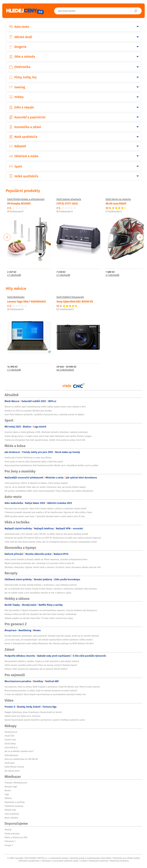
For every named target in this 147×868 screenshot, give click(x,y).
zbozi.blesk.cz (11, 747)
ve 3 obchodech (65, 370)
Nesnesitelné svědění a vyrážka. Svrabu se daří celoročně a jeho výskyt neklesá (42, 661)
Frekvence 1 (10, 841)
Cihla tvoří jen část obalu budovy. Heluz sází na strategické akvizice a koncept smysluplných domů (51, 542)
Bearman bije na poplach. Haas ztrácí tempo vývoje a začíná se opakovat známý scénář (45, 508)
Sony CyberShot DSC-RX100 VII (75, 301)
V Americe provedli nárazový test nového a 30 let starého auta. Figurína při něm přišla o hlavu (48, 512)
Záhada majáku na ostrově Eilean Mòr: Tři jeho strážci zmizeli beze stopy (39, 618)
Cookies (84, 861)
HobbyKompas (11, 755)
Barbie (8, 790)
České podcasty (12, 834)
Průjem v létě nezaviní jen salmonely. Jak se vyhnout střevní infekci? (36, 669)
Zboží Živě (9, 736)
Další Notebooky (16, 297)
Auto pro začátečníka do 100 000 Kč (21, 759)
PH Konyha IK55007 (19, 203)
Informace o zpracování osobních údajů (60, 861)
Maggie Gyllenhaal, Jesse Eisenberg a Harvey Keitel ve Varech (33, 712)
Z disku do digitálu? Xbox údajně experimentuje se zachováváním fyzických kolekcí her (45, 694)
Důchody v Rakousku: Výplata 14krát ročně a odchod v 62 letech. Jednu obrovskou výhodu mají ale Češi (53, 567)
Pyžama (8, 798)
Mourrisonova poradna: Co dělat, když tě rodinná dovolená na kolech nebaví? (41, 691)
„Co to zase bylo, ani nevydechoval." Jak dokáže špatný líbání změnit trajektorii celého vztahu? (49, 640)
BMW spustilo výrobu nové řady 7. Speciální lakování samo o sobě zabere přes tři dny (45, 516)
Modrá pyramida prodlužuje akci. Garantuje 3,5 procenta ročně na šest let (39, 563)
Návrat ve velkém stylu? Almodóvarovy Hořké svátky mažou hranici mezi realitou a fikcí (45, 407)
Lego (7, 794)
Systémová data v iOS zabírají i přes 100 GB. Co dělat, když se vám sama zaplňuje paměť (46, 534)
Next (140, 237)
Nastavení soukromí (99, 861)
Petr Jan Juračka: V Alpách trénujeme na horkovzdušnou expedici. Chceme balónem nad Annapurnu (51, 610)
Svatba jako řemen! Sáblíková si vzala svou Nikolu (28, 458)
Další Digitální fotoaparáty (70, 297)
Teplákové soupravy (14, 806)
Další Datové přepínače (69, 199)
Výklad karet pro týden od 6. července (22, 716)
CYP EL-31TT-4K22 (67, 203)
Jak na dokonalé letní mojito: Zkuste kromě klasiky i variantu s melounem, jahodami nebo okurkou (51, 589)
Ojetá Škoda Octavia (14, 767)
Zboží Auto (10, 763)
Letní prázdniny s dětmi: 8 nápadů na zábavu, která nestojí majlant (36, 483)
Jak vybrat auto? (12, 771)
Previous (7, 237)
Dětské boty (10, 810)
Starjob (8, 830)
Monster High (11, 787)
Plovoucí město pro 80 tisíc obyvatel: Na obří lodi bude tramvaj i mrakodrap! (41, 614)
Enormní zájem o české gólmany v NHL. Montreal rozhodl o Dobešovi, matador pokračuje (46, 432)
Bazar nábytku (11, 818)
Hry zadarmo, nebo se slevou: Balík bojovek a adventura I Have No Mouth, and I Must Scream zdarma (52, 687)
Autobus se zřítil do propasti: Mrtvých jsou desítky (28, 411)
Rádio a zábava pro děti (16, 837)
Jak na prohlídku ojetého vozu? (19, 751)
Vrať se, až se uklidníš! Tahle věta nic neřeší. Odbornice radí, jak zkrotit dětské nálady (45, 487)
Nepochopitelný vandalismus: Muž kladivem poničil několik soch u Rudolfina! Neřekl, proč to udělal (51, 465)
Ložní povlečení (12, 814)
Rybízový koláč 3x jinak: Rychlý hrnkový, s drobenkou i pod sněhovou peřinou (41, 585)
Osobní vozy (10, 740)
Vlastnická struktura (119, 861)
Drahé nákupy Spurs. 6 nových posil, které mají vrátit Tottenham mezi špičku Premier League (48, 436)
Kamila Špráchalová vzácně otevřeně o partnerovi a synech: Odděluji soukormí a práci (45, 720)
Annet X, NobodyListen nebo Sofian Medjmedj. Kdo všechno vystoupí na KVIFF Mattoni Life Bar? (49, 643)
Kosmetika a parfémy (15, 802)
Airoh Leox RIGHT (116, 203)
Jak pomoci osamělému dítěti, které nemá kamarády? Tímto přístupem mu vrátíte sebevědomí (49, 491)
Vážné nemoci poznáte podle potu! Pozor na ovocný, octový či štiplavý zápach (41, 665)
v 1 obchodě (14, 275)
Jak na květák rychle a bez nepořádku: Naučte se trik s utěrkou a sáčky (38, 593)
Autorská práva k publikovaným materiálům (91, 858)
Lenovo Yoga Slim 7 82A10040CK (27, 301)
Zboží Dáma (10, 744)
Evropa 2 (9, 845)
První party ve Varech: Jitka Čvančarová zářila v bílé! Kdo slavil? (34, 462)
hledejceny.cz (11, 732)
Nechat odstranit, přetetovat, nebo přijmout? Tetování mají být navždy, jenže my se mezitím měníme (52, 636)
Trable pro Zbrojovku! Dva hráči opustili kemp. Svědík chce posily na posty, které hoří (45, 440)
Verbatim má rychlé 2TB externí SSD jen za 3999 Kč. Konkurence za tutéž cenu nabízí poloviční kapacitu (53, 538)
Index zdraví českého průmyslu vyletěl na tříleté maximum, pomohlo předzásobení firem (46, 559)
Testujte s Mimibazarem (16, 783)
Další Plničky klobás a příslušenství (26, 199)
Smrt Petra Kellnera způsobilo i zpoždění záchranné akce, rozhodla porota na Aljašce (44, 414)
